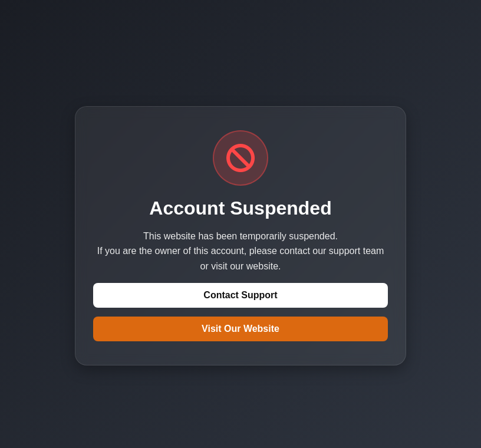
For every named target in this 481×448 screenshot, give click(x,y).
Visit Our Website (240, 329)
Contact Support (240, 295)
